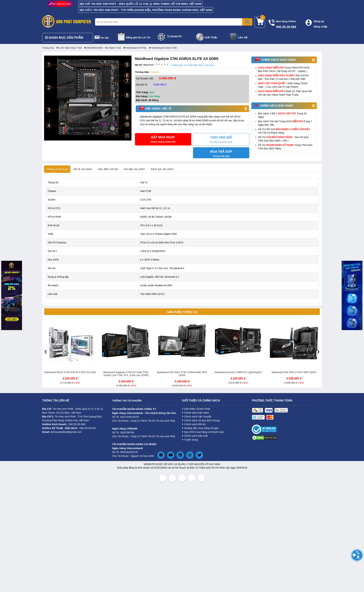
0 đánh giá (177, 65)
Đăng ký (319, 21)
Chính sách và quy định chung (201, 420)
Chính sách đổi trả (194, 424)
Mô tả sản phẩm (83, 169)
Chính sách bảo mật (195, 436)
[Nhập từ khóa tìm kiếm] (173, 22)
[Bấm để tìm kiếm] (247, 22)
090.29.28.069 (77, 424)
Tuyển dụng (190, 440)
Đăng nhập (321, 27)
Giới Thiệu (211, 37)
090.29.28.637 (88, 428)
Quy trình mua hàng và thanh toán (203, 432)
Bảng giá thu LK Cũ (138, 37)
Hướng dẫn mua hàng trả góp (200, 428)
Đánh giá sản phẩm (162, 169)
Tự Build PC (175, 36)
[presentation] (46, 351)
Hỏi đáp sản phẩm (134, 169)
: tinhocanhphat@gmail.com (62, 432)
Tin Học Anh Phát (63, 409)
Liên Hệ (242, 37)
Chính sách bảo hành (195, 413)
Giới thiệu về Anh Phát (196, 409)
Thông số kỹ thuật (57, 169)
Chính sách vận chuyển (197, 416)
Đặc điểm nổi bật (108, 169)
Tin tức (105, 38)
